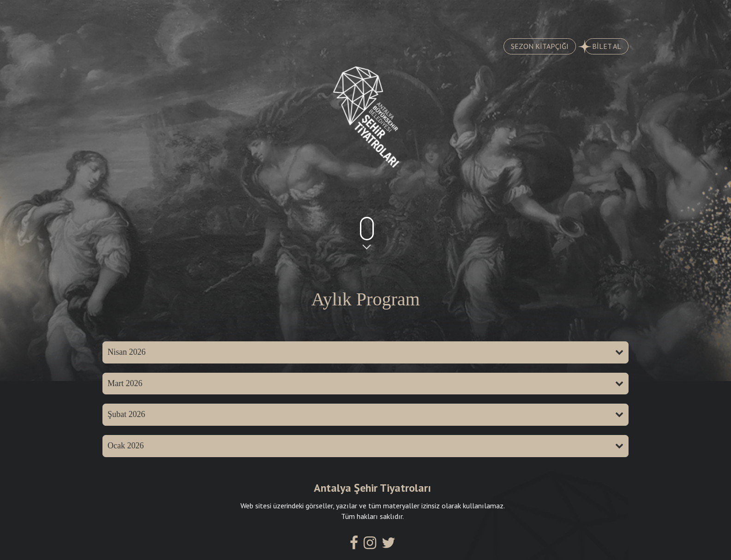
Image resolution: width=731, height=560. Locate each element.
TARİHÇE (225, 15)
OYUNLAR (147, 15)
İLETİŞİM (586, 15)
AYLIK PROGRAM (314, 15)
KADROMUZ (407, 15)
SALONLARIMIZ (499, 15)
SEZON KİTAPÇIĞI (540, 46)
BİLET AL (603, 47)
